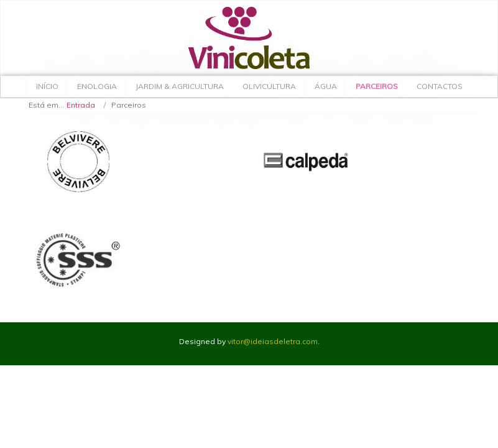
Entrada (81, 105)
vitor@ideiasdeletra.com (273, 341)
